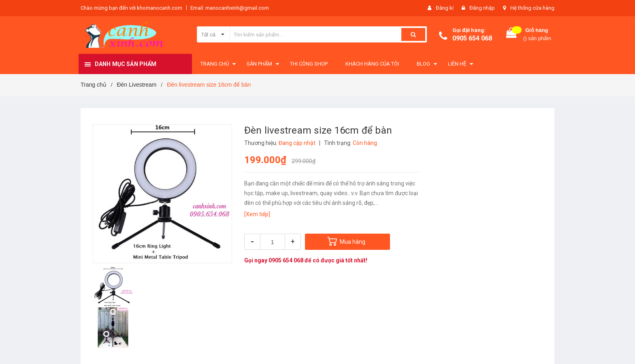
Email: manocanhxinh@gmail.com (230, 8)
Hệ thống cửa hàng (532, 8)
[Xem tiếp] (257, 214)
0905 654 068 (472, 38)
